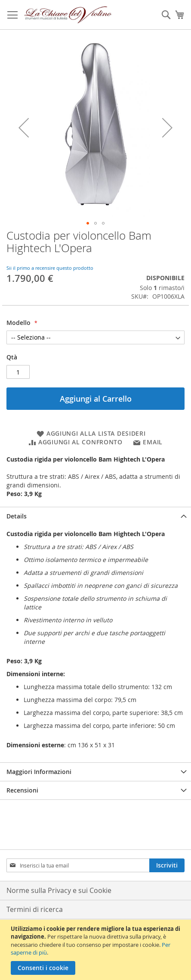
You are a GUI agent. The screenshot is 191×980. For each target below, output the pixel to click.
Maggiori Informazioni (39, 772)
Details (17, 516)
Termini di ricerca (35, 909)
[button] (24, 128)
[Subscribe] (167, 865)
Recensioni (22, 790)
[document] (97, 950)
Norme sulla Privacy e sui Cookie (59, 890)
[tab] (95, 516)
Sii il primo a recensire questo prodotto (50, 268)
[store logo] (68, 15)
